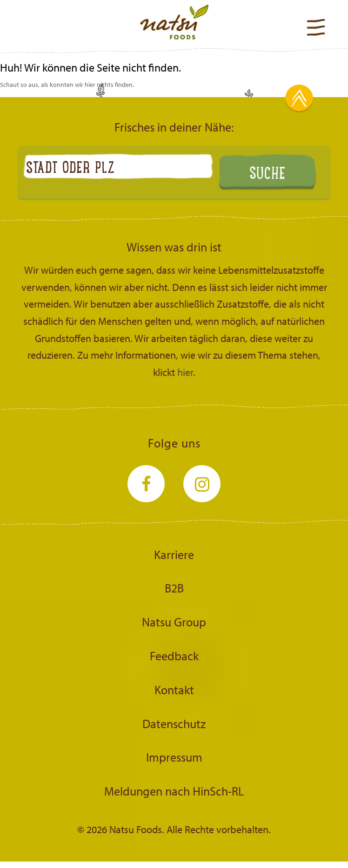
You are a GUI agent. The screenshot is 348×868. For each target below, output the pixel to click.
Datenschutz (174, 723)
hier (185, 372)
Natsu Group (174, 622)
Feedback (174, 656)
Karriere (174, 554)
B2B (174, 588)
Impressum (174, 757)
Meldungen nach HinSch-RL (174, 791)
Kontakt (174, 690)
